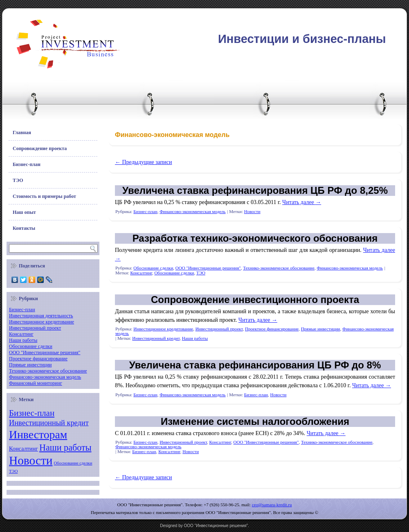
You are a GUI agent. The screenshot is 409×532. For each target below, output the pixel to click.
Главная (22, 132)
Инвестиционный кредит (49, 423)
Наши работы (23, 340)
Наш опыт (24, 212)
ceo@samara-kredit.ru (272, 505)
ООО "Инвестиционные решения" (45, 352)
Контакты (24, 228)
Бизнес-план (27, 164)
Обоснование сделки (31, 346)
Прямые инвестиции (30, 365)
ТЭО (18, 180)
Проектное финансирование (38, 359)
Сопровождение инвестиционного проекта (255, 300)
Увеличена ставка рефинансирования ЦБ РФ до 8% (255, 365)
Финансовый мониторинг (36, 383)
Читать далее (302, 202)
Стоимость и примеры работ (44, 196)
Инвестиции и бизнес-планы (302, 39)
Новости (31, 460)
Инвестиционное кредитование (42, 322)
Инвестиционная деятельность (41, 316)
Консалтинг (21, 334)
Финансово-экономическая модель (45, 377)
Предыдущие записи (144, 162)
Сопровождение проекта (40, 148)
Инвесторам (38, 434)
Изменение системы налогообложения (255, 421)
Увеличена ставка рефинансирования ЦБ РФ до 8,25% (255, 190)
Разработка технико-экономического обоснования (255, 238)
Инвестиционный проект (35, 328)
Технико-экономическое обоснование (48, 371)
